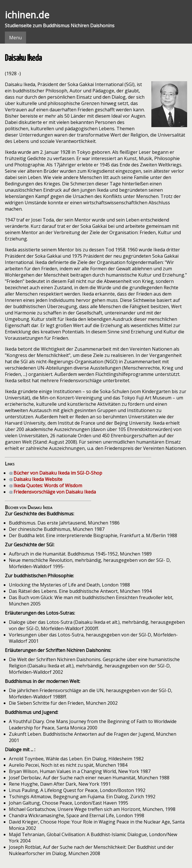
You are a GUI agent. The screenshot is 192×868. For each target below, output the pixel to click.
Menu (15, 38)
